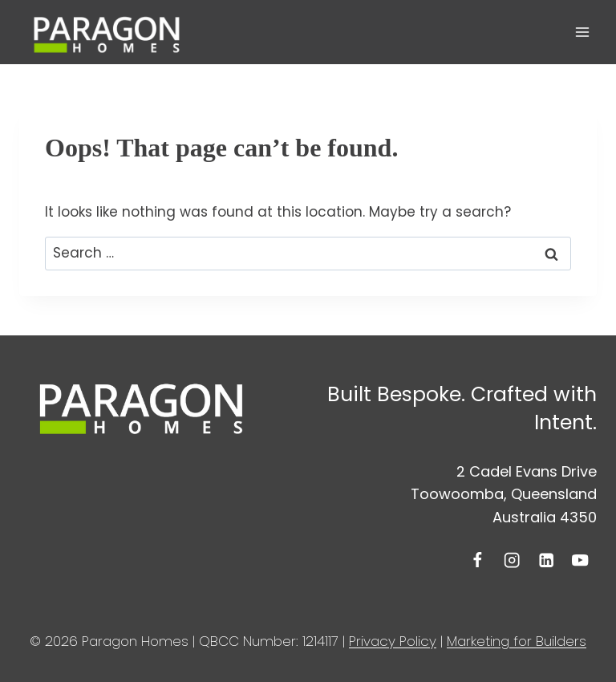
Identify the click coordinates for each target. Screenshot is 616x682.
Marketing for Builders (517, 641)
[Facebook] (478, 560)
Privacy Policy (393, 641)
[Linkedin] (546, 560)
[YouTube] (580, 560)
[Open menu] (582, 32)
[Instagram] (512, 560)
